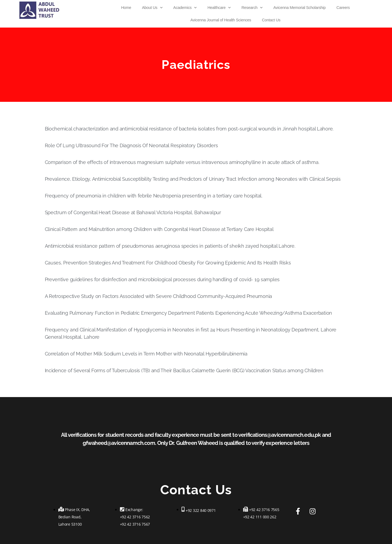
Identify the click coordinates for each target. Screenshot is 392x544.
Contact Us (271, 20)
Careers (343, 8)
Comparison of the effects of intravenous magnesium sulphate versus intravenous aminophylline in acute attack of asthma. (182, 162)
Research (252, 8)
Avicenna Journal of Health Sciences (221, 20)
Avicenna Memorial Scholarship (299, 8)
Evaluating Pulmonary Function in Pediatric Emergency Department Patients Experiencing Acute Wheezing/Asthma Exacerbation (189, 313)
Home (126, 8)
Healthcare (219, 8)
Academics (185, 8)
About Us (152, 8)
